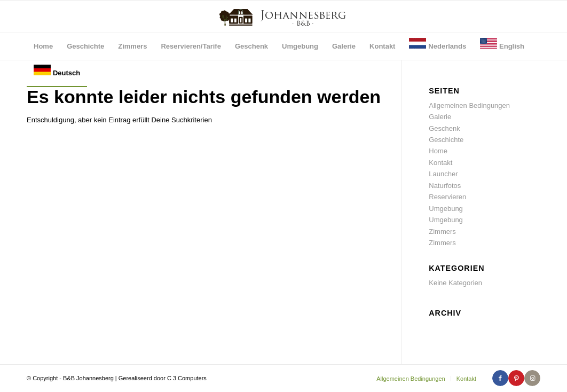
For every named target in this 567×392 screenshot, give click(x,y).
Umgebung (446, 209)
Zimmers (442, 232)
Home (438, 151)
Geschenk (444, 128)
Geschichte (446, 140)
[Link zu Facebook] (500, 378)
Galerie (440, 117)
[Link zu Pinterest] (516, 378)
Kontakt (440, 163)
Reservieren (447, 197)
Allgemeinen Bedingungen (469, 105)
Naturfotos (445, 186)
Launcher (443, 174)
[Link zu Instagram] (532, 378)
